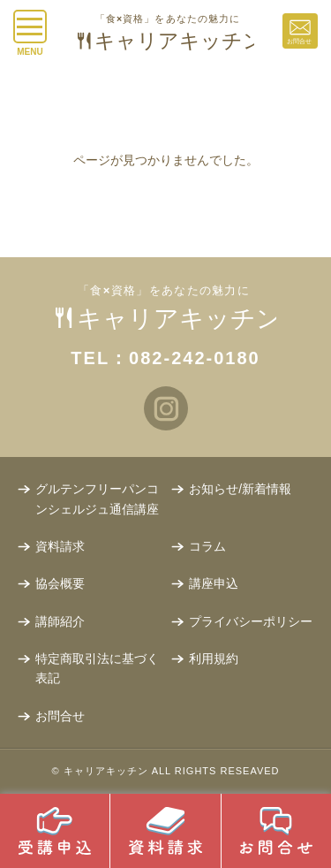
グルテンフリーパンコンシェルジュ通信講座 (97, 499)
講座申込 (214, 583)
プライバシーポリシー (251, 621)
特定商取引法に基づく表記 (97, 668)
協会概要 (60, 583)
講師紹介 (60, 621)
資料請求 (60, 546)
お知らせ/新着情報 (240, 489)
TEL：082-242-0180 (165, 358)
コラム (207, 546)
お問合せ (60, 716)
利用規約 (214, 659)
